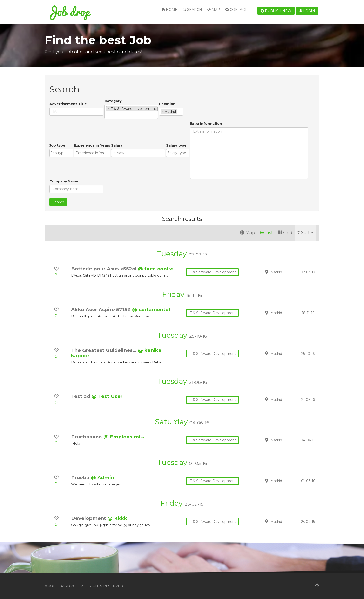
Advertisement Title (68, 104)
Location (167, 104)
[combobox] (131, 112)
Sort (305, 233)
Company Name (64, 181)
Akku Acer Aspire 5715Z (102, 310)
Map (214, 10)
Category (113, 101)
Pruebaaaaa (87, 437)
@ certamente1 (151, 310)
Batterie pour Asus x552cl (104, 269)
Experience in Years (92, 145)
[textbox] (107, 115)
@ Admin (102, 478)
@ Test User (107, 396)
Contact (236, 10)
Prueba (81, 478)
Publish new (276, 11)
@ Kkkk (117, 518)
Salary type (176, 145)
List (266, 233)
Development (89, 518)
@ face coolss (156, 269)
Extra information (206, 124)
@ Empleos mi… (124, 437)
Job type (57, 145)
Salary (117, 145)
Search (192, 10)
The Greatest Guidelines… (104, 350)
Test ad (81, 396)
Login (307, 11)
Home (169, 10)
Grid (285, 233)
